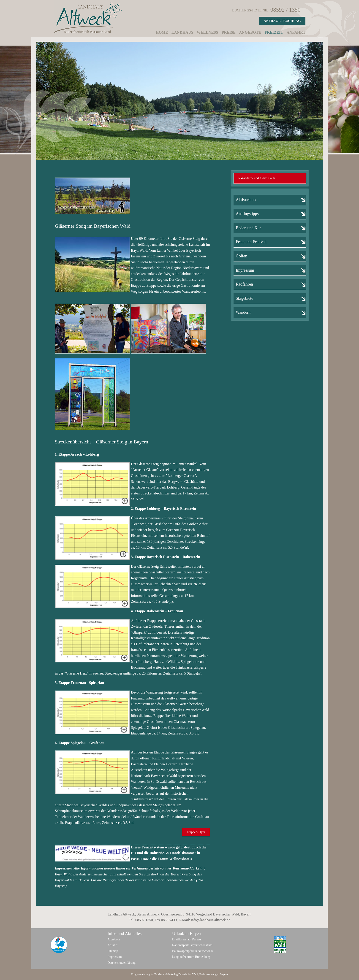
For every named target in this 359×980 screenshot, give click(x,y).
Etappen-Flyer (196, 832)
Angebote (250, 32)
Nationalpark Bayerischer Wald (192, 945)
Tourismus (160, 974)
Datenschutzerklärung (122, 963)
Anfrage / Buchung (282, 21)
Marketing (172, 974)
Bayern (224, 974)
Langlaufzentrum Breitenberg (191, 957)
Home (162, 32)
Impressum (115, 957)
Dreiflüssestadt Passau (187, 939)
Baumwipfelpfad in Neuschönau (193, 951)
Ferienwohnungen (209, 974)
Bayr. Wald (63, 874)
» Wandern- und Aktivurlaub (257, 178)
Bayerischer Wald (188, 974)
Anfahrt (296, 32)
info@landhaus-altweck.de (211, 920)
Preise (229, 32)
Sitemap (113, 951)
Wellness (207, 32)
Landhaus (182, 32)
